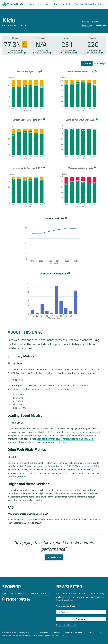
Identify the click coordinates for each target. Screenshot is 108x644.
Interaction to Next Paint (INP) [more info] (28, 168)
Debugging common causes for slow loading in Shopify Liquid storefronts (51, 440)
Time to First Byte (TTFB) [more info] (28, 72)
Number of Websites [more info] (54, 218)
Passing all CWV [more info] (15, 51)
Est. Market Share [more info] (67, 53)
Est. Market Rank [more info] (67, 51)
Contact (102, 4)
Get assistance (54, 557)
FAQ (71, 4)
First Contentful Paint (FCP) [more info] (81, 72)
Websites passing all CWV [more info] (81, 168)
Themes (40, 4)
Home (31, 4)
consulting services (64, 442)
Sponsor (79, 4)
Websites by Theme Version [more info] (54, 273)
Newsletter (91, 4)
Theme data (86, 25)
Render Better (42, 593)
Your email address (66, 606)
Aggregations (53, 4)
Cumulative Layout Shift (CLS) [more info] (80, 120)
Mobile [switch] (87, 63)
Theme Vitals (13, 4)
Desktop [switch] (99, 63)
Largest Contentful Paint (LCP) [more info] (28, 120)
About (64, 4)
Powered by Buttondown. (66, 625)
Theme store (86, 22)
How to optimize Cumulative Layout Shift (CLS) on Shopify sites (62, 466)
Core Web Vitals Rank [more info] (15, 53)
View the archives (65, 600)
